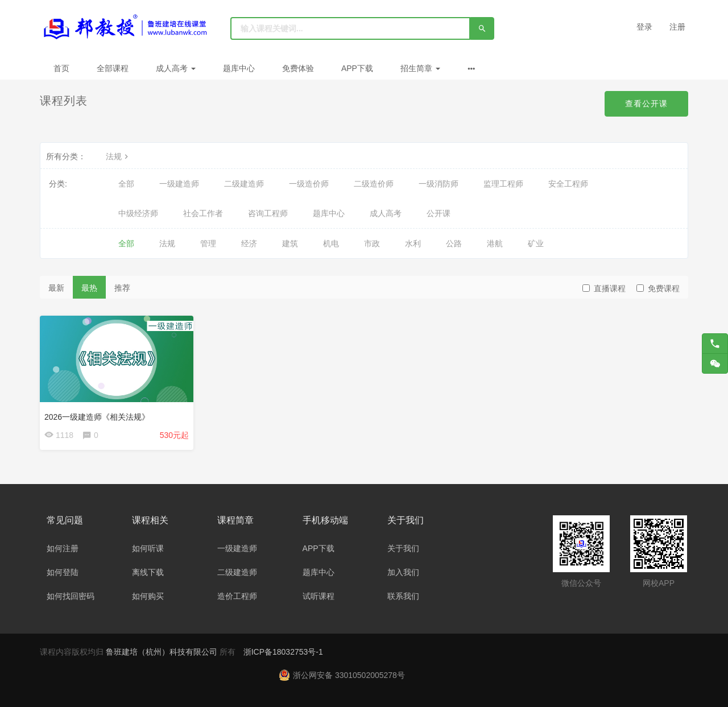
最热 (89, 288)
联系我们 (403, 596)
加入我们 (403, 572)
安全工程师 (568, 184)
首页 (61, 68)
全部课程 (113, 68)
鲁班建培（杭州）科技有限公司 (163, 652)
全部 (126, 184)
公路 (454, 243)
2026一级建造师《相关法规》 (97, 417)
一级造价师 (309, 184)
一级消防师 (439, 184)
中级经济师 (138, 213)
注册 (677, 27)
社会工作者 (203, 213)
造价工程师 (237, 596)
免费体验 (298, 68)
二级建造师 (244, 184)
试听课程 (318, 596)
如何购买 (148, 596)
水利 (413, 243)
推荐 (122, 288)
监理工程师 (503, 184)
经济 (249, 243)
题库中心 (239, 68)
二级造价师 (374, 184)
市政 (372, 243)
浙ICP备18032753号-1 (283, 652)
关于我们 (403, 548)
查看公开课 (646, 104)
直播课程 (604, 288)
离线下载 (148, 572)
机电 (331, 243)
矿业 (536, 243)
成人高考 (176, 68)
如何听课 (148, 548)
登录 (644, 27)
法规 (118, 156)
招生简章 (420, 68)
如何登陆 (63, 572)
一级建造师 (179, 184)
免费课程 (658, 288)
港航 (495, 243)
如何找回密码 (71, 596)
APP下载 (357, 68)
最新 (56, 288)
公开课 (439, 213)
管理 (208, 243)
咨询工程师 (268, 213)
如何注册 (63, 548)
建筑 (290, 243)
